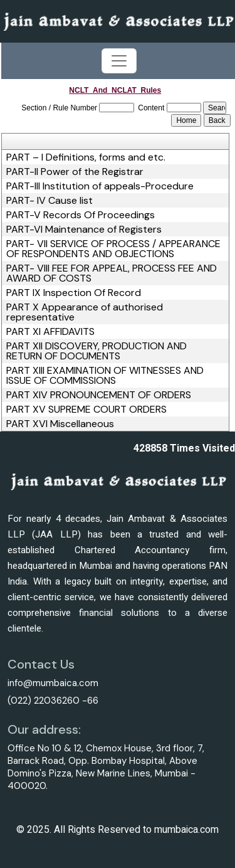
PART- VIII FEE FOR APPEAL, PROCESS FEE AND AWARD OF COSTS (112, 273)
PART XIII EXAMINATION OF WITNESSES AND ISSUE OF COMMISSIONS (105, 376)
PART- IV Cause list (50, 201)
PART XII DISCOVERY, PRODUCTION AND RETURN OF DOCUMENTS (97, 351)
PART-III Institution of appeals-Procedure (100, 186)
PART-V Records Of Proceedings (81, 215)
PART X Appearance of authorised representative (85, 312)
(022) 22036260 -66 (53, 701)
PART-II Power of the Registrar (75, 172)
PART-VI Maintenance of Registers (84, 230)
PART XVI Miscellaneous (60, 424)
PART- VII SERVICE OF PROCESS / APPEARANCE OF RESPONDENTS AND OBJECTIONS (113, 249)
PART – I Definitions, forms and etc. (86, 157)
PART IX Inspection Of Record (74, 293)
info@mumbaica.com (53, 683)
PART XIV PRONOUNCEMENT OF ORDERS (99, 395)
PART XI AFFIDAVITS (50, 332)
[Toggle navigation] (119, 61)
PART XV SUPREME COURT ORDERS (86, 410)
